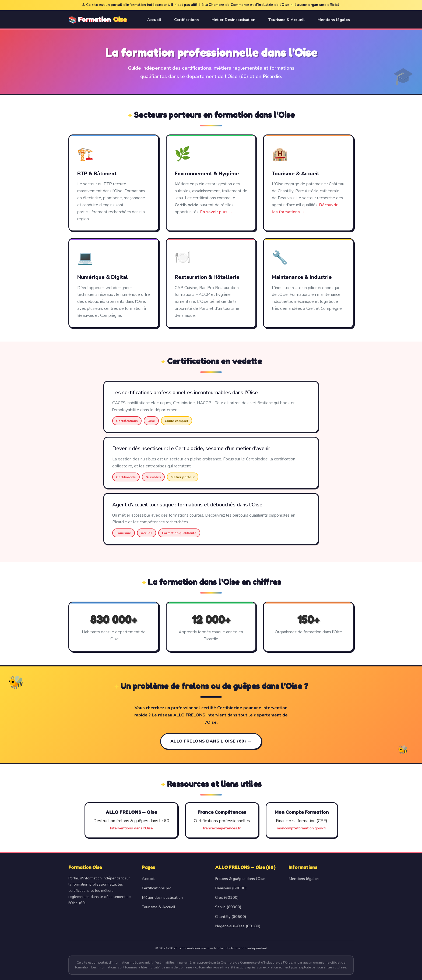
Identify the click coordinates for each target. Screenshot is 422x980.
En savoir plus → (216, 212)
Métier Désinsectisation (233, 20)
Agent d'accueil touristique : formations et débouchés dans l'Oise (187, 505)
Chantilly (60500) (231, 917)
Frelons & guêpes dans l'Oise (240, 879)
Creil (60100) (227, 897)
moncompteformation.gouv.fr (302, 828)
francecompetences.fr (222, 828)
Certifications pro (157, 888)
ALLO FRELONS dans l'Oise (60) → (211, 741)
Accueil (154, 20)
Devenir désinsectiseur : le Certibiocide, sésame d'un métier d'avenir (191, 449)
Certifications (186, 20)
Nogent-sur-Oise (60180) (238, 926)
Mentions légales (334, 20)
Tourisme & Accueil (286, 20)
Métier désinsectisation (162, 897)
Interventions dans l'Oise (131, 828)
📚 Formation (98, 20)
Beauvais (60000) (231, 888)
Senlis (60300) (228, 907)
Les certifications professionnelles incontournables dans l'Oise (185, 393)
